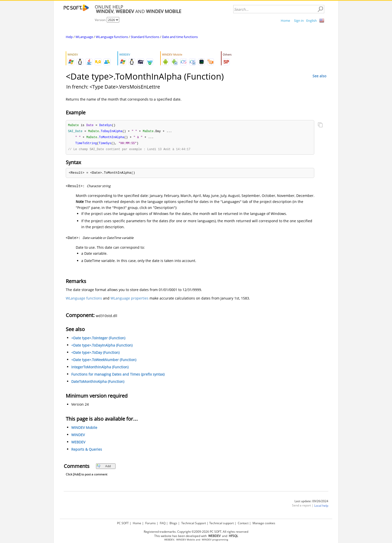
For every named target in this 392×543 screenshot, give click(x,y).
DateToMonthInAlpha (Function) (98, 383)
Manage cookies (264, 523)
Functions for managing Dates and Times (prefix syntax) (118, 375)
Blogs (173, 523)
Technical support (221, 523)
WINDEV (78, 436)
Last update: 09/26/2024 (311, 502)
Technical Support (194, 523)
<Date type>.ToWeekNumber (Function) (104, 361)
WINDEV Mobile (84, 429)
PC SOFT (123, 523)
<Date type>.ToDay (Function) (95, 354)
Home (285, 21)
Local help (321, 507)
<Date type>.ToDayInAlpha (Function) (102, 346)
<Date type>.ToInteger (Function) (98, 339)
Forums (150, 523)
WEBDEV (78, 443)
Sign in (299, 21)
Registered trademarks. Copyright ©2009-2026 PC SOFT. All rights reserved (196, 532)
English (311, 21)
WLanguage (84, 37)
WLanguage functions (112, 37)
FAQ (163, 523)
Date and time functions (180, 37)
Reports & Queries (87, 451)
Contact (243, 523)
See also (319, 76)
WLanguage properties (129, 299)
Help (69, 37)
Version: (101, 20)
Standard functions (145, 37)
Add (104, 467)
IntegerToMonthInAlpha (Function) (100, 368)
